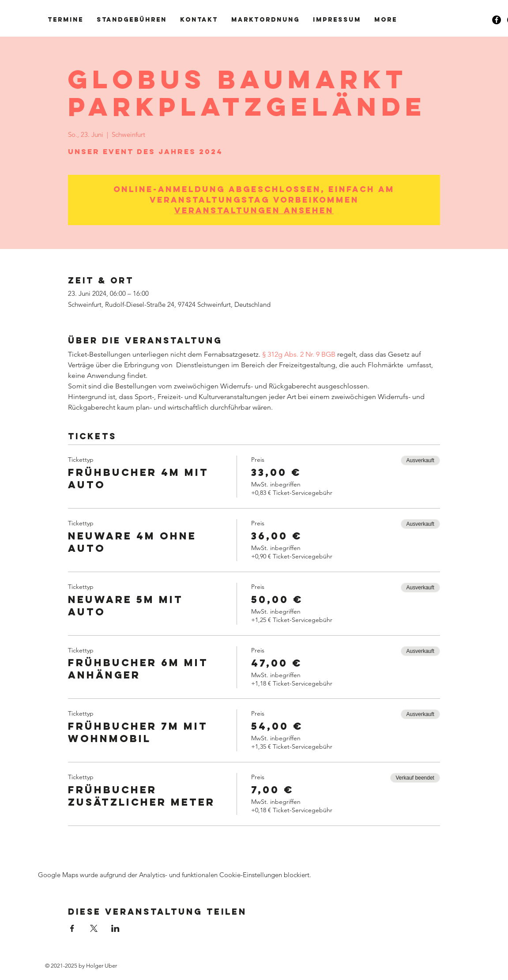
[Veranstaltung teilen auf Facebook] (72, 928)
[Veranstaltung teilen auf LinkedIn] (115, 928)
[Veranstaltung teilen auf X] (94, 928)
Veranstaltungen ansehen (254, 210)
